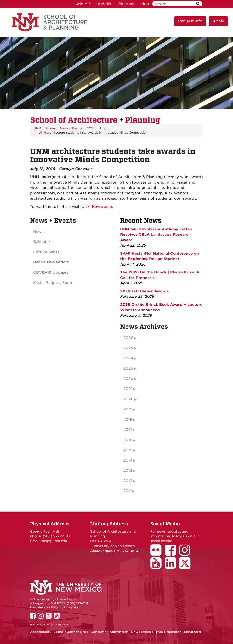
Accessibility (41, 632)
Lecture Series (46, 252)
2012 (128, 481)
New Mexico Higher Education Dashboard (166, 632)
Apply (218, 21)
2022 (128, 379)
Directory (126, 4)
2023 (128, 368)
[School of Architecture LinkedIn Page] (172, 566)
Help (145, 4)
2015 (128, 450)
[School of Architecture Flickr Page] (157, 553)
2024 (128, 358)
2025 (128, 348)
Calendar (42, 242)
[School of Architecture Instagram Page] (186, 553)
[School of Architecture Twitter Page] (186, 566)
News (38, 232)
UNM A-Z (83, 4)
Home (50, 128)
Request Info (190, 21)
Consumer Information (109, 632)
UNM (37, 128)
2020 (128, 399)
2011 (127, 491)
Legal (58, 632)
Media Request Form (53, 283)
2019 (128, 409)
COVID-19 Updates (51, 272)
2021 (128, 389)
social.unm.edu (57, 624)
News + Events (71, 128)
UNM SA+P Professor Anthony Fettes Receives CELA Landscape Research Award (156, 235)
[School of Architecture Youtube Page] (157, 566)
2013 (128, 471)
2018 (128, 420)
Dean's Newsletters (51, 262)
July (102, 128)
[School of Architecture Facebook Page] (172, 553)
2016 (91, 128)
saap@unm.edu (54, 541)
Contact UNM (77, 632)
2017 (128, 430)
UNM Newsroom (97, 207)
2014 (128, 460)
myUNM (105, 4)
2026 (128, 338)
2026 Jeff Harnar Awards (144, 291)
